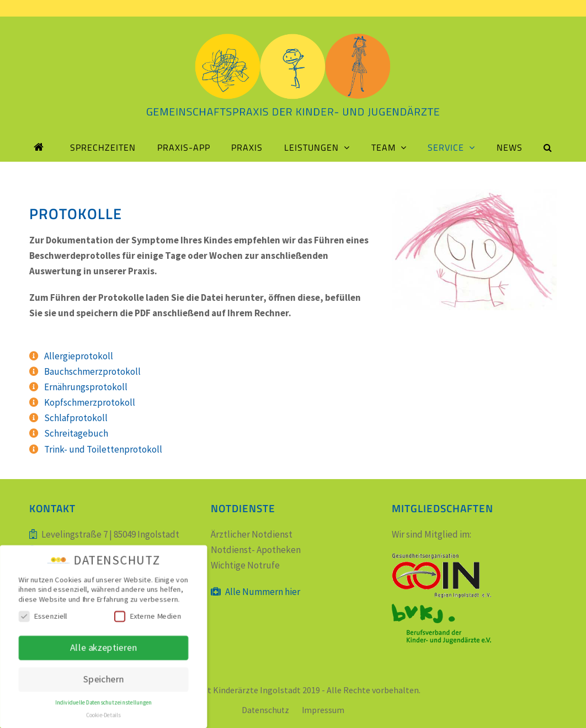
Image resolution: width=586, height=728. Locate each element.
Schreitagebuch (76, 433)
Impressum (323, 710)
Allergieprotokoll (79, 356)
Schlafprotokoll (76, 418)
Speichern (103, 679)
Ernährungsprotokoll (86, 387)
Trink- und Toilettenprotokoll (103, 449)
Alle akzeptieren (103, 647)
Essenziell (42, 617)
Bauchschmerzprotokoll (92, 371)
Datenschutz (265, 710)
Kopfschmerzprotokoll (90, 402)
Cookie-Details (104, 716)
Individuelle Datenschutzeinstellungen (104, 703)
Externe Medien (148, 617)
